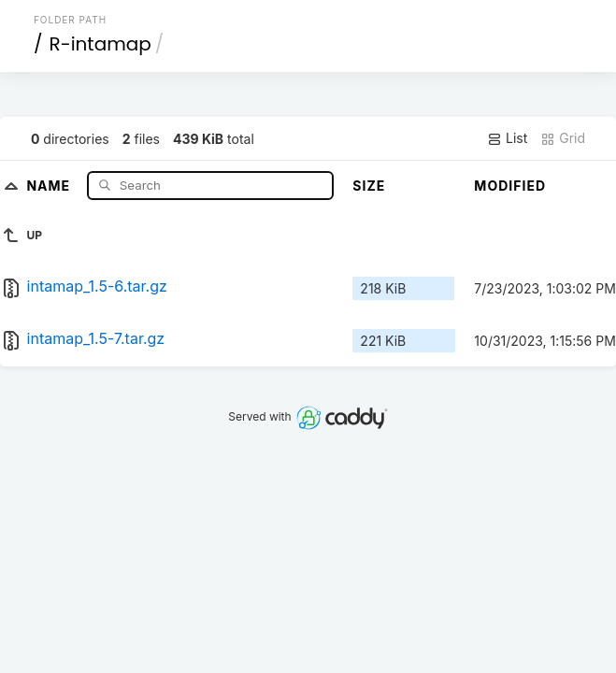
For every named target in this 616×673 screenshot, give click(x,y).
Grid (563, 138)
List (507, 138)
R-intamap (100, 44)
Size (369, 186)
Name (50, 185)
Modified (510, 186)
